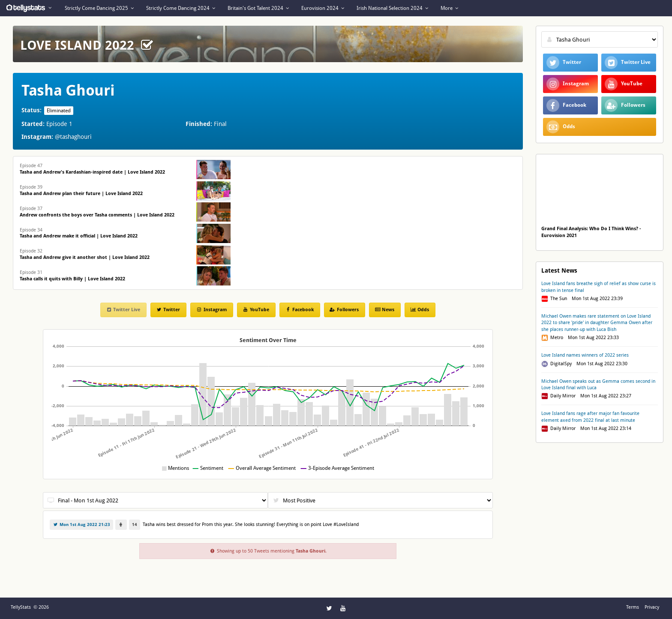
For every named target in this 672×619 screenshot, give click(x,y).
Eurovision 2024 (323, 8)
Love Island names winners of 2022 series (585, 355)
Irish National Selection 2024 (392, 8)
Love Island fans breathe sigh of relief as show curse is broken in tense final (598, 287)
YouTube (256, 310)
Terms (633, 607)
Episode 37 (97, 212)
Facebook (299, 310)
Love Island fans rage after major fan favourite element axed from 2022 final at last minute (590, 417)
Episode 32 (85, 254)
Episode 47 (92, 169)
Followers (344, 310)
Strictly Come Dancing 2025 (99, 8)
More (449, 8)
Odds (420, 310)
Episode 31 (72, 276)
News (384, 310)
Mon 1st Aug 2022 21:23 (81, 524)
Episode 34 (79, 233)
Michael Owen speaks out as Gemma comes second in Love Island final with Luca (598, 385)
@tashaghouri (73, 137)
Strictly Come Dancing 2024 (181, 8)
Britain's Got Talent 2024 (258, 8)
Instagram (211, 310)
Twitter (168, 310)
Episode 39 (81, 190)
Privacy (652, 607)
